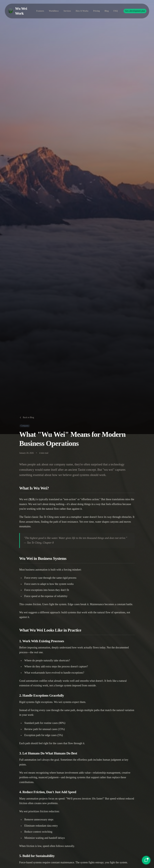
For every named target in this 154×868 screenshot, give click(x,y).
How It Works (82, 8)
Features (40, 8)
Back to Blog (27, 418)
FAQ (116, 8)
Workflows (54, 8)
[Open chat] (146, 860)
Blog (107, 8)
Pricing (97, 8)
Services (67, 8)
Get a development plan (135, 8)
